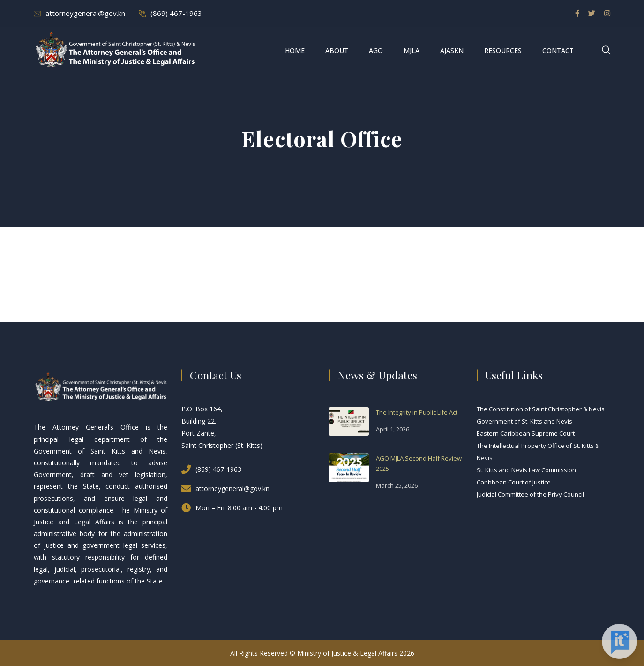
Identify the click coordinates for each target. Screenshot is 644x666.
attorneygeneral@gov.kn (85, 13)
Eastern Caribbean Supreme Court (526, 433)
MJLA (412, 50)
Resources (503, 50)
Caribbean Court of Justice (514, 482)
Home (295, 50)
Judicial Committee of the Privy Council (530, 494)
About (337, 50)
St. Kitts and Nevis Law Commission (526, 470)
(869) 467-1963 (176, 13)
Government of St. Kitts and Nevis (524, 421)
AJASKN (452, 50)
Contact (558, 50)
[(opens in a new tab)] (349, 421)
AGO (376, 50)
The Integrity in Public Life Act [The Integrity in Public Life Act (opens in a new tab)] (417, 412)
